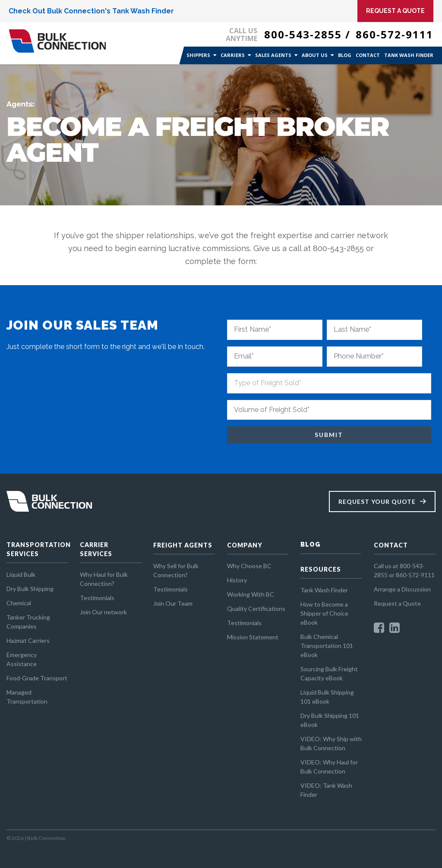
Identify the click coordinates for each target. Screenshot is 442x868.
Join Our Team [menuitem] (173, 603)
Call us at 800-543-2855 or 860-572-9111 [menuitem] (404, 570)
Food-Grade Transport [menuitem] (37, 678)
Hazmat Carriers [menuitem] (28, 640)
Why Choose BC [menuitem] (249, 566)
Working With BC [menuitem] (251, 594)
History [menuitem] (237, 580)
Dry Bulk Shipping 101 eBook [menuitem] (330, 720)
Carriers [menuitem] (233, 55)
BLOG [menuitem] (310, 544)
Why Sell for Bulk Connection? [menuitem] (176, 570)
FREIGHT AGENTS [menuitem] (183, 545)
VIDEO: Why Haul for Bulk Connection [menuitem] (329, 767)
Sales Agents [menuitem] (273, 55)
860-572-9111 (395, 34)
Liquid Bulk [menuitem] (21, 574)
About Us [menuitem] (315, 55)
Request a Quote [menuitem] (397, 603)
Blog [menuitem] (345, 55)
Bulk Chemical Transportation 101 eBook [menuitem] (327, 646)
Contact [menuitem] (368, 55)
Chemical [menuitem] (19, 603)
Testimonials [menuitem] (97, 598)
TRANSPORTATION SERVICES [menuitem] (37, 549)
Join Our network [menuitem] (103, 612)
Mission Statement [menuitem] (253, 637)
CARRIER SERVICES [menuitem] (96, 549)
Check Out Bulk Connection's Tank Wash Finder (91, 11)
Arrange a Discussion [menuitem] (402, 589)
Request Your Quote (377, 502)
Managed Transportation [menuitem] (27, 697)
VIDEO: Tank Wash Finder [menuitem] (326, 790)
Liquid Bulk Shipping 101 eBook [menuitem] (327, 697)
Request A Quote (395, 11)
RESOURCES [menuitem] (321, 569)
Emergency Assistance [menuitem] (22, 659)
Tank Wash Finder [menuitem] (409, 55)
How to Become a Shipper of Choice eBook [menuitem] (324, 613)
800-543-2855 (303, 34)
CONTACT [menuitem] (391, 545)
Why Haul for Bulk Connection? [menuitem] (104, 579)
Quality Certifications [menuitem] (256, 609)
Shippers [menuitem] (198, 55)
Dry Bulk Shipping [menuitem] (30, 589)
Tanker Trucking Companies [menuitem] (28, 622)
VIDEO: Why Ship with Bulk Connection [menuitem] (331, 743)
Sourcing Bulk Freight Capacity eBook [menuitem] (329, 673)
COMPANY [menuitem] (245, 545)
